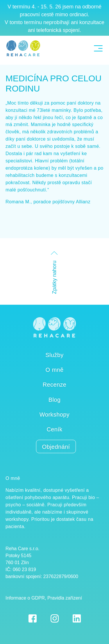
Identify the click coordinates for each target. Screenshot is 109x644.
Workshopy (54, 415)
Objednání (56, 447)
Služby (54, 355)
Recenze (55, 385)
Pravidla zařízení (65, 598)
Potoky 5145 (18, 556)
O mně (54, 370)
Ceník (54, 429)
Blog (55, 400)
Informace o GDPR (25, 598)
